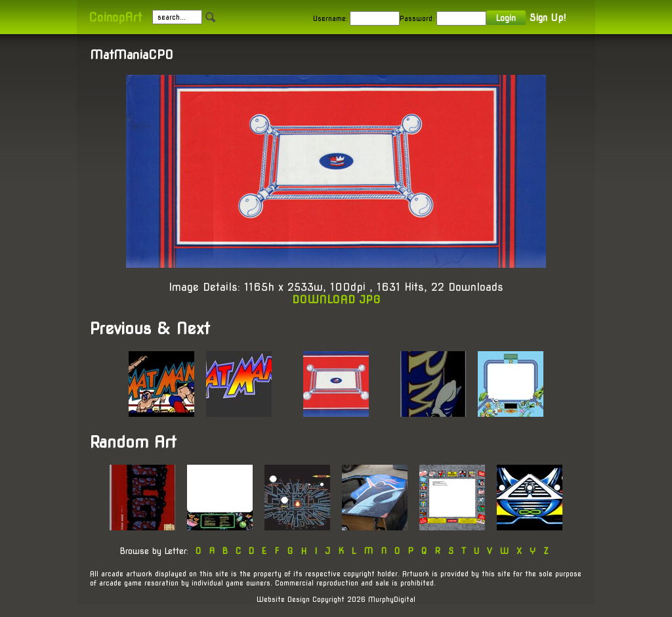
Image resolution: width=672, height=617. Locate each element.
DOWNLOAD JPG (336, 300)
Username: (330, 18)
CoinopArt (115, 17)
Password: (417, 18)
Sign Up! (548, 18)
